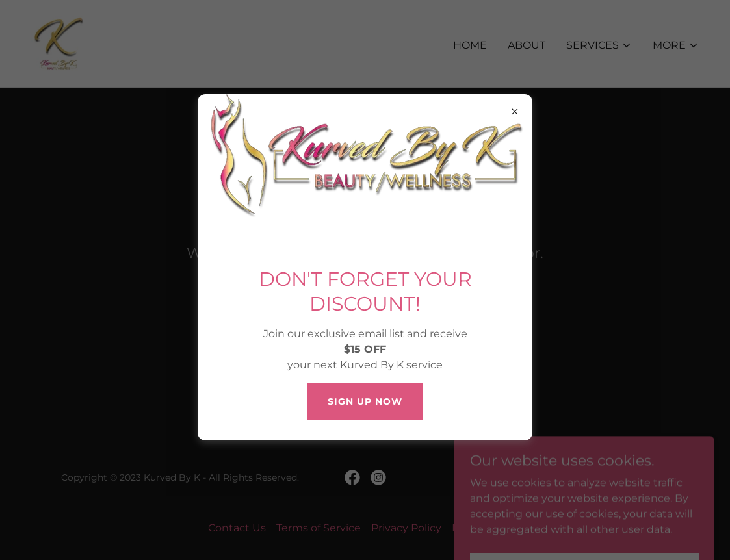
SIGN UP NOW (365, 401)
